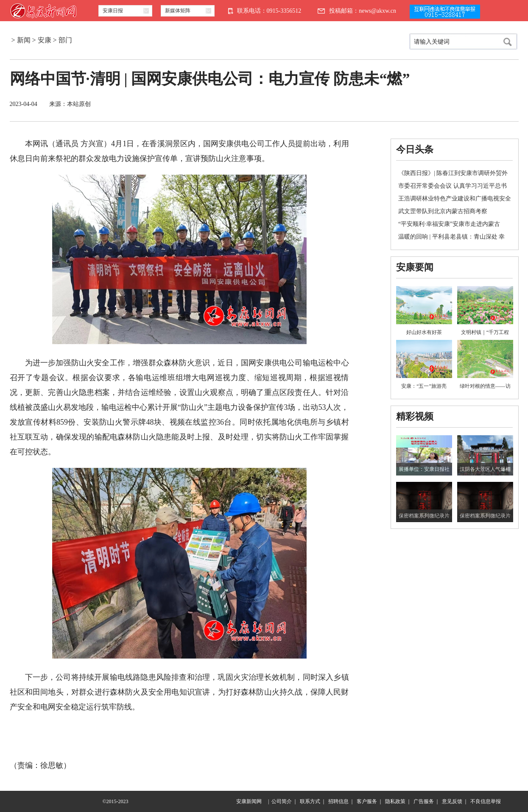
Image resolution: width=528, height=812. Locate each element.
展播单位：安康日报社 (424, 469)
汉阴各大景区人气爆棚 (485, 469)
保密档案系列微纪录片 (424, 516)
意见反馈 (452, 801)
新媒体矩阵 (178, 11)
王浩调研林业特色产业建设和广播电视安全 (455, 199)
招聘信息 (338, 801)
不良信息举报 (486, 801)
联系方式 (310, 801)
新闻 (24, 40)
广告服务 (424, 801)
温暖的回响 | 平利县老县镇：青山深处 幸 (451, 237)
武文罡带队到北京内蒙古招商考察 (443, 211)
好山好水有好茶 (424, 332)
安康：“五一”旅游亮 (424, 386)
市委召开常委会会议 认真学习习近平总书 (453, 186)
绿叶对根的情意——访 (485, 386)
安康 (45, 40)
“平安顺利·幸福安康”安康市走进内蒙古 (449, 224)
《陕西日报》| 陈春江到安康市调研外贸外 (453, 173)
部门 (65, 40)
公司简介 (282, 801)
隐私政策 (395, 801)
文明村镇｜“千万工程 (485, 332)
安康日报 (113, 11)
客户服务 (367, 801)
